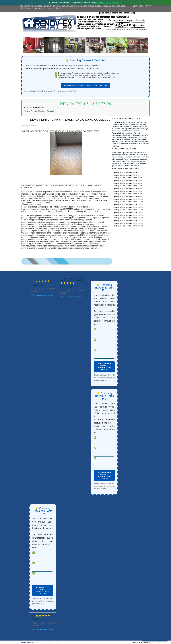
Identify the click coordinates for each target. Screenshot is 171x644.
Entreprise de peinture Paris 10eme (128, 199)
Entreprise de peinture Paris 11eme (128, 202)
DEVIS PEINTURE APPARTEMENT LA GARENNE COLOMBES (70, 120)
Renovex (43, 35)
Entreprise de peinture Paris (126, 172)
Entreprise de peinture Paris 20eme (128, 226)
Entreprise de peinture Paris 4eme (128, 183)
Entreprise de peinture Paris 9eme (128, 196)
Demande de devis (105, 35)
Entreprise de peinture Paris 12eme (128, 205)
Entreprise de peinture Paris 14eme (128, 210)
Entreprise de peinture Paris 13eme (128, 207)
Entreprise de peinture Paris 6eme (128, 188)
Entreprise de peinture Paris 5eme (128, 186)
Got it (149, 6)
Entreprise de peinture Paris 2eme (128, 178)
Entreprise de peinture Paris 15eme (128, 213)
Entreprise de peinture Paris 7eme (128, 191)
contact (125, 35)
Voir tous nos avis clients (43, 295)
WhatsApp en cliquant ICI (109, 3)
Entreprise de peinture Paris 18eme (128, 221)
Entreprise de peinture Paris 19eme (128, 223)
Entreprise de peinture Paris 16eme (128, 215)
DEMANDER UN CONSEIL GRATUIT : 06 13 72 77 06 (85, 86)
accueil (28, 35)
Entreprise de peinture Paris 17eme (128, 218)
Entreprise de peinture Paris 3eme (128, 180)
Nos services (60, 35)
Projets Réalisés (82, 35)
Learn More (138, 6)
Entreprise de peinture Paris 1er (127, 175)
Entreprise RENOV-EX (141, 642)
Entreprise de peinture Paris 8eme (128, 194)
